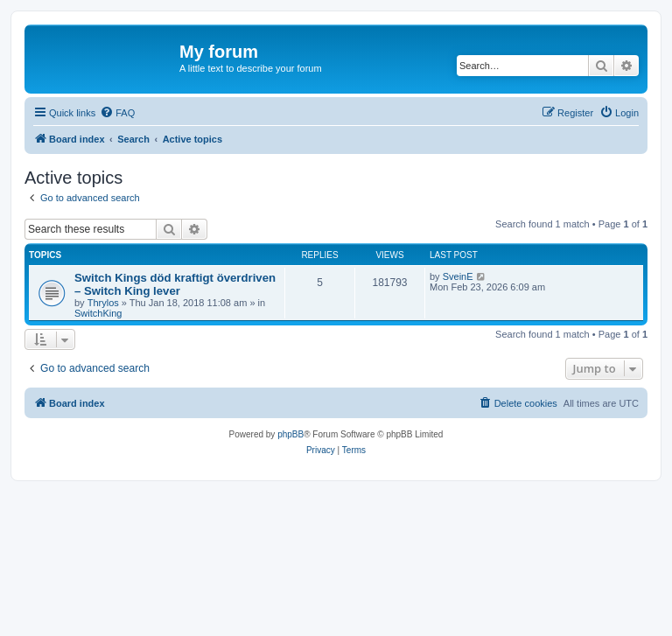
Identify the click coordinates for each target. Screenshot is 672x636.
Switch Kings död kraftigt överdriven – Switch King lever (175, 284)
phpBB (290, 434)
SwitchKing (98, 313)
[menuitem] (117, 113)
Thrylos (103, 303)
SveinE (458, 276)
